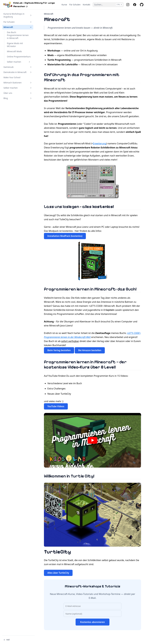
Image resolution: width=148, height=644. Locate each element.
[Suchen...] (108, 5)
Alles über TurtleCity (58, 573)
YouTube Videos (56, 406)
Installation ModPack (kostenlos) (65, 236)
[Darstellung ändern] (18, 640)
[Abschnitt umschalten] (31, 15)
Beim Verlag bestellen (59, 350)
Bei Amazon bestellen (90, 350)
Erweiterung (100, 143)
